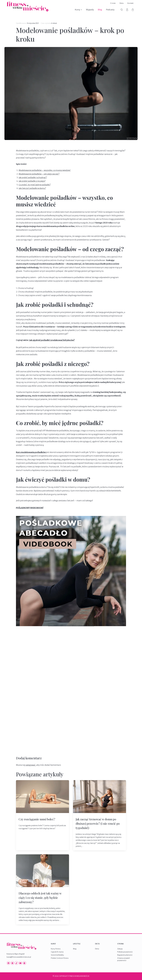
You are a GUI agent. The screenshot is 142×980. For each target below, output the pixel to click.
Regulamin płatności (125, 955)
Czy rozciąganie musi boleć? (37, 819)
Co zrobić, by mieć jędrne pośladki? (35, 185)
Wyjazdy (90, 10)
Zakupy (120, 949)
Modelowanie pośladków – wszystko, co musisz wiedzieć (45, 170)
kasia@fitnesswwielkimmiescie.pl (19, 957)
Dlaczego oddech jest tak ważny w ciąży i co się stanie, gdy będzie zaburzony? (40, 898)
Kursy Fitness (56, 949)
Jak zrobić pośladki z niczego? (32, 181)
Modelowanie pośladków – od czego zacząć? (39, 174)
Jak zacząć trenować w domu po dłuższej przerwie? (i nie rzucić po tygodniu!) (98, 824)
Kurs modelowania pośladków (31, 452)
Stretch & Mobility (57, 955)
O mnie (113, 3)
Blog (100, 10)
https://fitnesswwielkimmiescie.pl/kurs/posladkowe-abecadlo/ (71, 625)
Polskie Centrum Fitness (60, 958)
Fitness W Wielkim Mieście (28, 7)
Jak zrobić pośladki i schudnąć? (33, 177)
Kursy (78, 10)
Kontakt (131, 3)
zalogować (31, 765)
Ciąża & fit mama (57, 952)
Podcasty (110, 10)
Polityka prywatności (125, 952)
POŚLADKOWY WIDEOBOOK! (30, 508)
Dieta (122, 3)
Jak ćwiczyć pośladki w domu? (32, 188)
